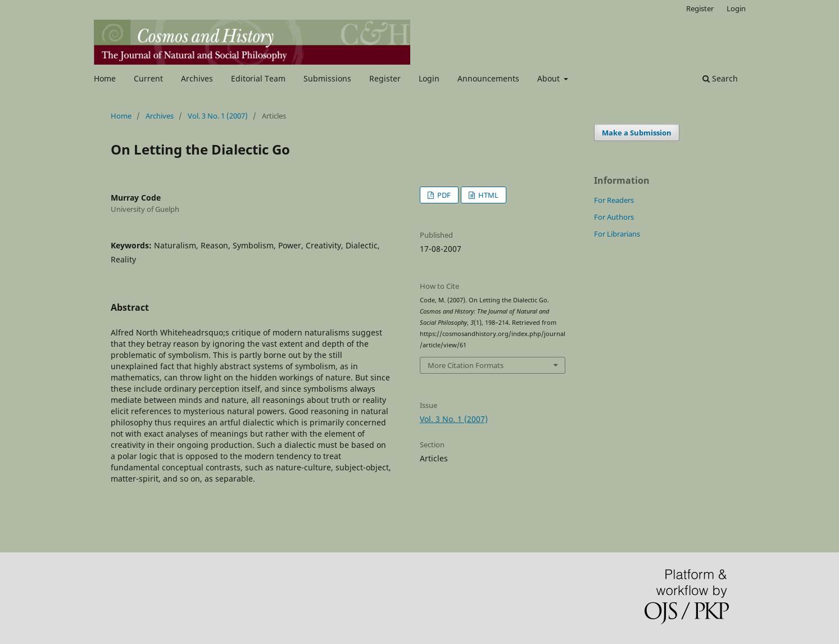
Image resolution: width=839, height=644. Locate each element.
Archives (197, 78)
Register (385, 78)
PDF (443, 195)
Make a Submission (637, 133)
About (550, 78)
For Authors (614, 217)
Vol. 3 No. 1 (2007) (218, 116)
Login (429, 78)
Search (720, 78)
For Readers (614, 200)
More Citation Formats (466, 365)
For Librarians (617, 234)
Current (148, 78)
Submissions (327, 78)
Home (105, 78)
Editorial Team (258, 78)
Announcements (488, 78)
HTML (487, 195)
